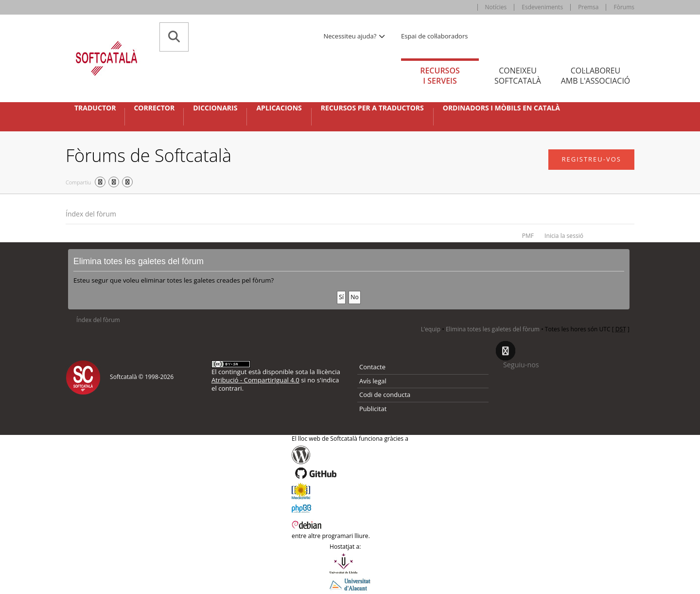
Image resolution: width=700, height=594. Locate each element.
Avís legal (373, 381)
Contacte (372, 367)
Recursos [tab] (440, 76)
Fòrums (624, 7)
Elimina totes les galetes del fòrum (493, 329)
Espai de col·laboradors (434, 36)
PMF (528, 236)
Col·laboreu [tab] (595, 76)
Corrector (154, 108)
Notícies (496, 7)
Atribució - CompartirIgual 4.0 (255, 380)
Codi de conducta (385, 395)
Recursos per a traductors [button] (372, 108)
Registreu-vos (591, 159)
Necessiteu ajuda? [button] (355, 36)
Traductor (95, 108)
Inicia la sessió (564, 236)
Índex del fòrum (91, 214)
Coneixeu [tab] (518, 76)
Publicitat (373, 409)
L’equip (431, 329)
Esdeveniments (542, 7)
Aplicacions (279, 108)
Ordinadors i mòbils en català (501, 108)
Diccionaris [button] (215, 108)
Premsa (588, 7)
